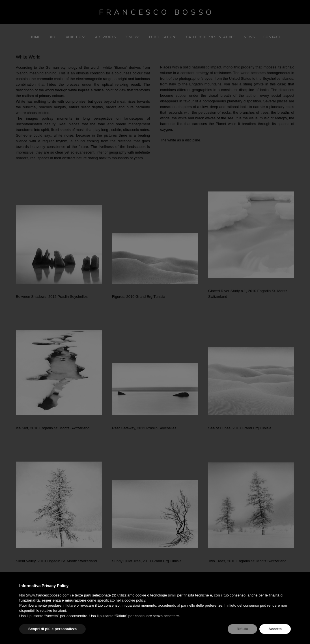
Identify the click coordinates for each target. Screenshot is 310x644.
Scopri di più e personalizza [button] (52, 629)
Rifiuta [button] (242, 629)
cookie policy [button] (135, 600)
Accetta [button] (275, 629)
